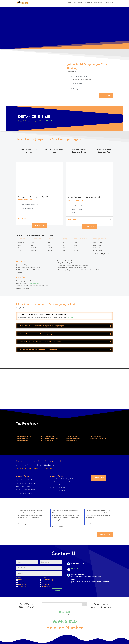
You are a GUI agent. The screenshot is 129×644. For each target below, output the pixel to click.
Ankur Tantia (90, 524)
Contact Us (108, 3)
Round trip (21, 584)
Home (70, 3)
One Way (20, 582)
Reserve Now (40, 225)
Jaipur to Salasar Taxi (72, 441)
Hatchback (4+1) (46, 580)
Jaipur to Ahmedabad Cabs (24, 436)
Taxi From (87, 3)
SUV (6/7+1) (44, 584)
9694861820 (64, 622)
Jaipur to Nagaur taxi (47, 441)
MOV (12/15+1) (45, 587)
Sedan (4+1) (45, 582)
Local (19, 580)
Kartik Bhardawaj (58, 527)
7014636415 (64, 612)
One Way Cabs (78, 3)
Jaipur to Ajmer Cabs (22, 439)
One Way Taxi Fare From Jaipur (99, 439)
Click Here (50, 121)
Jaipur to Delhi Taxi (71, 436)
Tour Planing (22, 587)
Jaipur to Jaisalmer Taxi (48, 436)
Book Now (71, 318)
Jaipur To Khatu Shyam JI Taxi (49, 439)
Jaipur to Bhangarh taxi (23, 441)
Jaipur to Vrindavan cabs (73, 439)
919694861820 (75, 569)
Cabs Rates (97, 3)
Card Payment (98, 478)
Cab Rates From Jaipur (97, 436)
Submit (57, 591)
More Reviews (105, 535)
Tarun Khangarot (23, 524)
